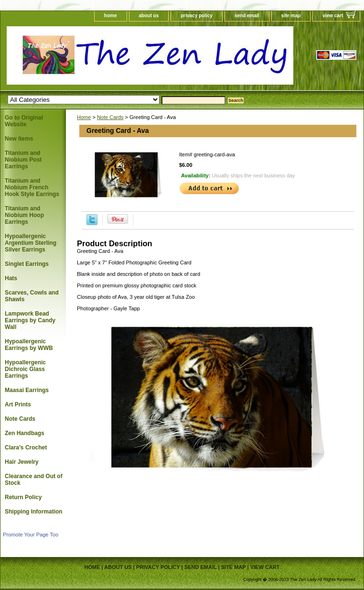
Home (84, 117)
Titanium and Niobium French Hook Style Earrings (32, 187)
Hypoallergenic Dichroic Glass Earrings (25, 369)
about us (149, 16)
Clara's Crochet (26, 448)
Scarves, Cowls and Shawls (32, 296)
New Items (19, 139)
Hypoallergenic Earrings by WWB (29, 345)
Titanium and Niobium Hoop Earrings (24, 215)
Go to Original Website (24, 121)
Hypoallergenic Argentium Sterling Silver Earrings (31, 243)
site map (291, 16)
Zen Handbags (25, 433)
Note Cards (110, 117)
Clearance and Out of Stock (34, 480)
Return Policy (23, 497)
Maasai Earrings (27, 390)
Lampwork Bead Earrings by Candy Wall (30, 320)
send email (247, 16)
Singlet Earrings (27, 264)
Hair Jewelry (22, 462)
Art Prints (18, 404)
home (111, 16)
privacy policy (197, 16)
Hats (11, 278)
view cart (333, 16)
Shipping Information (34, 512)
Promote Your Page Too (31, 535)
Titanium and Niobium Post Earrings (23, 160)
